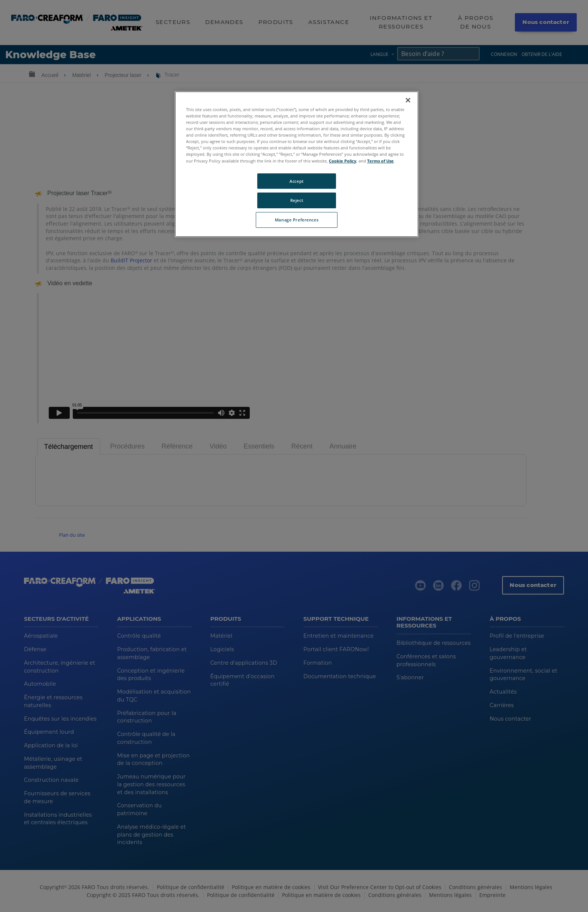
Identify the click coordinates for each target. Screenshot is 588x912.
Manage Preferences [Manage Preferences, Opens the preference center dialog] (297, 220)
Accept (296, 181)
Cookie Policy (343, 161)
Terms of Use (380, 161)
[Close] (408, 100)
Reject (297, 200)
